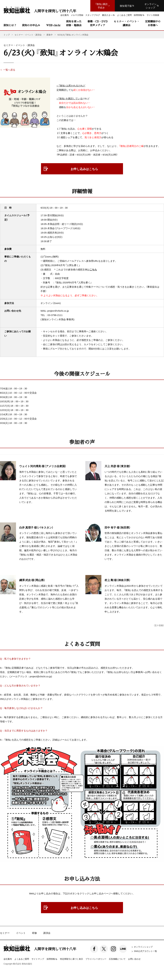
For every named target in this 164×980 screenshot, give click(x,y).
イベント (21, 933)
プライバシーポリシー (96, 959)
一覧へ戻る (9, 70)
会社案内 (8, 959)
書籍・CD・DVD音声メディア (98, 23)
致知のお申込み (31, 25)
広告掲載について (117, 959)
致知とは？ (10, 25)
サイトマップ (38, 959)
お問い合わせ (134, 959)
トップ (7, 35)
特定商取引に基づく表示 (72, 959)
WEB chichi (53, 25)
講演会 (47, 933)
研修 (34, 933)
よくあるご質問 (22, 959)
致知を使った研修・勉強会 (74, 23)
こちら (93, 269)
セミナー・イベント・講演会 (127, 23)
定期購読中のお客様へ (153, 23)
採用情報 (52, 959)
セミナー (5, 933)
